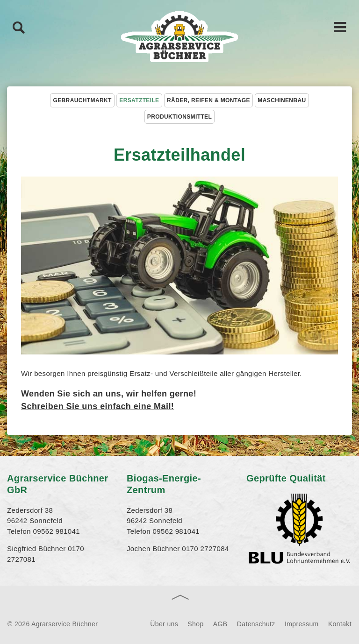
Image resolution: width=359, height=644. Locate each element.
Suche (19, 27)
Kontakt (340, 624)
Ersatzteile (139, 100)
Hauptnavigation (340, 27)
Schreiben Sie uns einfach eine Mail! (97, 406)
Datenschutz (256, 624)
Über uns (164, 624)
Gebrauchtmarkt (82, 100)
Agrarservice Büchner (179, 37)
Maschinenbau (282, 100)
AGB (220, 624)
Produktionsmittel (179, 117)
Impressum (302, 624)
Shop (195, 624)
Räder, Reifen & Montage (208, 100)
